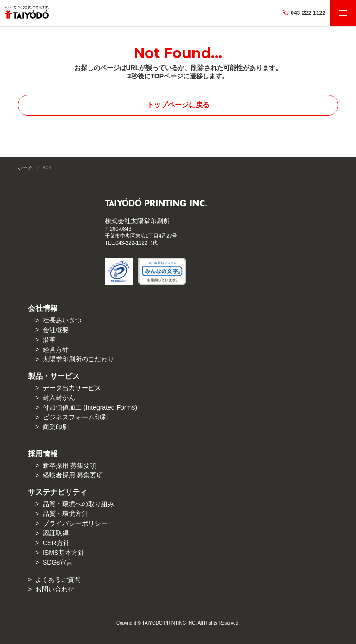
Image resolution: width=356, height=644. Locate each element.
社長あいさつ (62, 320)
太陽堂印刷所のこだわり (78, 359)
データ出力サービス (72, 388)
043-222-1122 (304, 13)
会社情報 (43, 308)
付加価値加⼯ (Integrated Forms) (90, 407)
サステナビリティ (57, 492)
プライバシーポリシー (75, 523)
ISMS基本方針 (64, 553)
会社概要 (56, 330)
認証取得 (56, 533)
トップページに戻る (178, 105)
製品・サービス (54, 376)
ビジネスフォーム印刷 (75, 417)
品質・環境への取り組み (78, 504)
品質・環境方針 (65, 514)
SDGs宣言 (58, 562)
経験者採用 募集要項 (73, 475)
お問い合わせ (55, 589)
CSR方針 (56, 543)
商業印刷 (56, 427)
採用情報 (43, 454)
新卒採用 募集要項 (70, 465)
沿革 (49, 340)
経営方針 (56, 349)
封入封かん (59, 398)
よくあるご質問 (58, 580)
